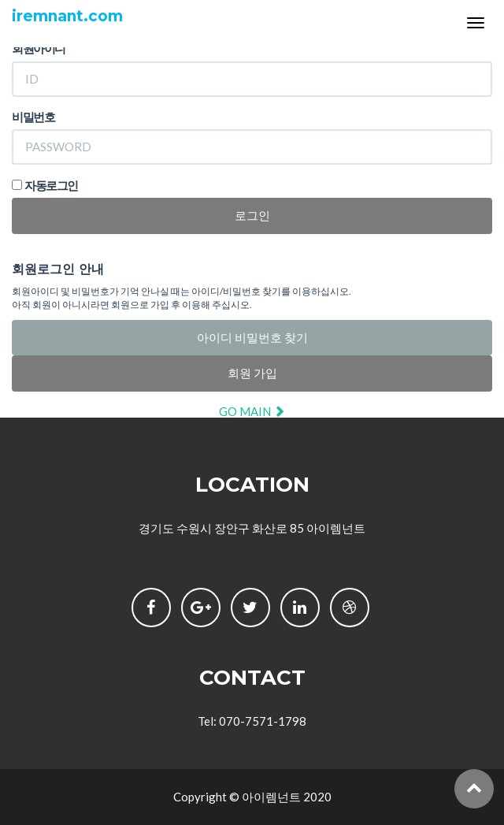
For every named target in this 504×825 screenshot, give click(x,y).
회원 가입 (252, 373)
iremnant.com (67, 16)
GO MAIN (252, 411)
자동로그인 (51, 185)
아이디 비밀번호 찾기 (252, 337)
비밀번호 (33, 117)
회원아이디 (39, 48)
